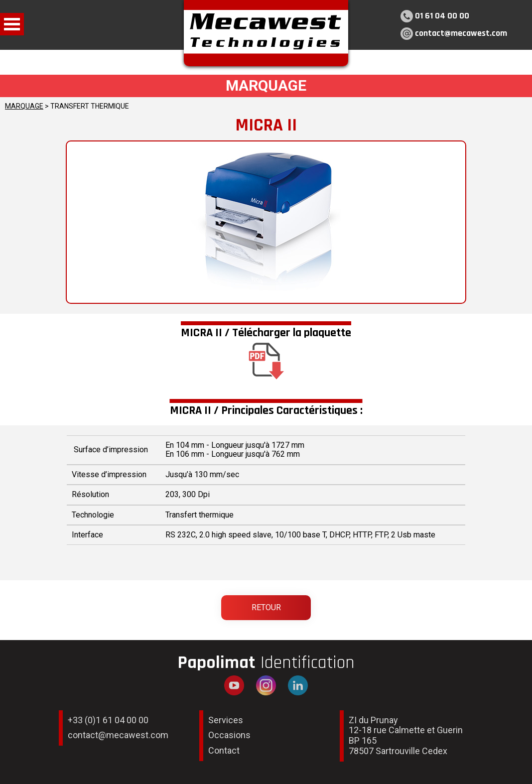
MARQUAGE (24, 106)
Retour (266, 607)
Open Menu (12, 24)
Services (226, 720)
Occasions (229, 735)
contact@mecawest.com (461, 33)
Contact (224, 750)
